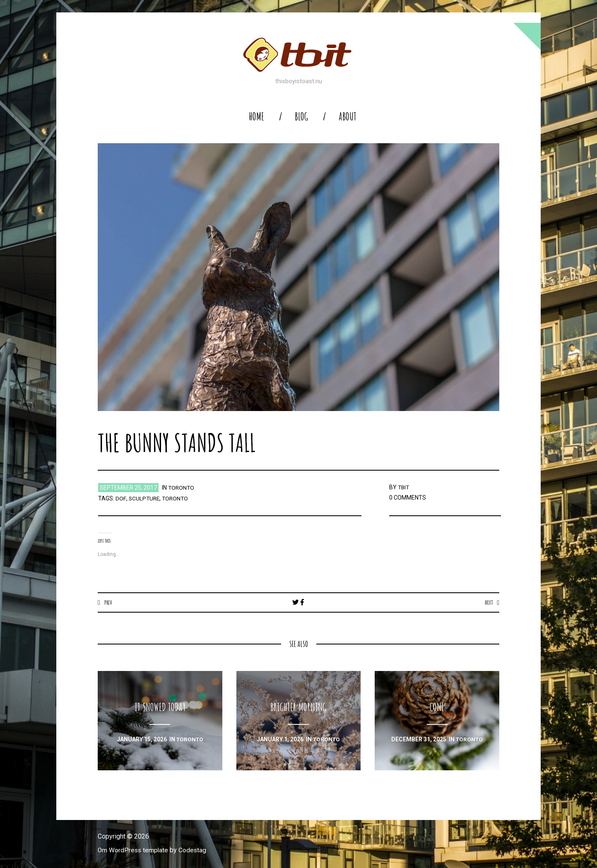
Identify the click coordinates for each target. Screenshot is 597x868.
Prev (108, 602)
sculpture (144, 498)
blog (301, 117)
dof (120, 498)
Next (488, 602)
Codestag (194, 850)
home (256, 117)
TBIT (404, 487)
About (348, 117)
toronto (182, 488)
